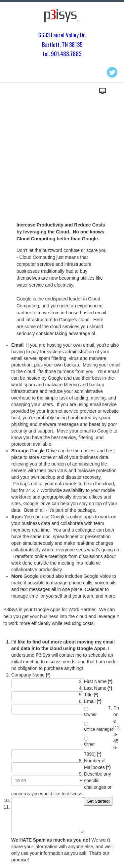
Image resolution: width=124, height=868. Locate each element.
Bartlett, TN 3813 (61, 44)
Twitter (112, 72)
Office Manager (99, 729)
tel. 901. (51, 54)
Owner (90, 714)
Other (89, 744)
